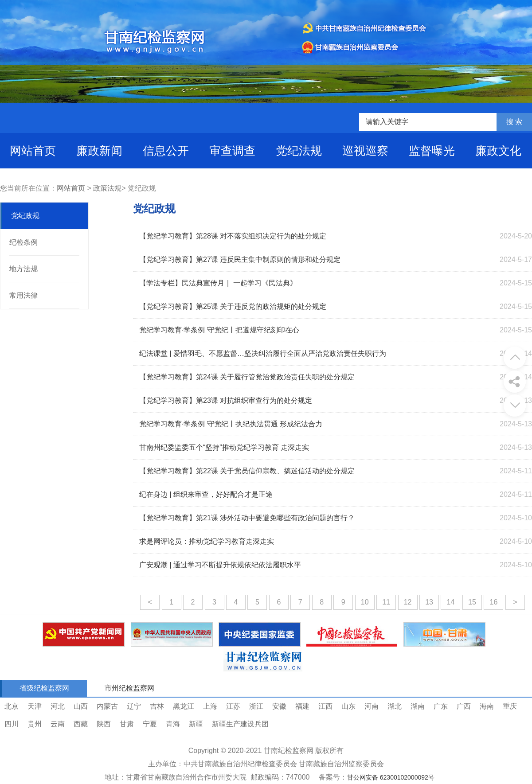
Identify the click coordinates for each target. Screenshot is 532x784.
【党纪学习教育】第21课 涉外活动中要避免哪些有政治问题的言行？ (247, 518)
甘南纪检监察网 (289, 751)
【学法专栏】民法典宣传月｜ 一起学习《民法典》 (218, 283)
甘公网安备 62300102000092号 (391, 777)
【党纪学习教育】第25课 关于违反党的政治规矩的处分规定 (233, 306)
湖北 (395, 706)
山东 (348, 706)
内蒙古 (107, 706)
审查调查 (232, 151)
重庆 (510, 706)
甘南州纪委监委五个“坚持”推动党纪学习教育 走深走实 (224, 447)
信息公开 (166, 151)
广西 (464, 706)
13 (429, 602)
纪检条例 (23, 242)
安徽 (279, 706)
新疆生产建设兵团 (240, 724)
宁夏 (150, 724)
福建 (302, 706)
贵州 (35, 724)
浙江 (256, 706)
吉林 (157, 706)
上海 (210, 706)
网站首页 (33, 151)
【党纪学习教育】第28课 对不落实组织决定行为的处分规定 (233, 236)
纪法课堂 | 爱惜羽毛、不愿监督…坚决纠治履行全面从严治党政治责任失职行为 (263, 353)
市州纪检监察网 (129, 688)
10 (365, 602)
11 (386, 602)
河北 (58, 706)
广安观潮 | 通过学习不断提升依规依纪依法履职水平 (220, 565)
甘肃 (127, 724)
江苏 (233, 706)
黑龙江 (184, 706)
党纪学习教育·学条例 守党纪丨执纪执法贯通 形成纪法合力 (231, 424)
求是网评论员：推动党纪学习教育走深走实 (207, 541)
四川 (12, 724)
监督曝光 (432, 151)
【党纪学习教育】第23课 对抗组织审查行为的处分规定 (226, 400)
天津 (35, 706)
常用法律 (23, 295)
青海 (173, 724)
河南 (372, 706)
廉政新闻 (99, 151)
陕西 (104, 724)
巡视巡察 (365, 151)
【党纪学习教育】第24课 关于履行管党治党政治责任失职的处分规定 (247, 377)
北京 (12, 706)
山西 (81, 706)
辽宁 (134, 706)
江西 (325, 706)
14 (451, 602)
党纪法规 (299, 151)
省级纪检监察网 (44, 688)
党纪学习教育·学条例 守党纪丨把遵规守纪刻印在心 (219, 330)
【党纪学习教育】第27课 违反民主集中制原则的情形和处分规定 (240, 259)
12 (408, 602)
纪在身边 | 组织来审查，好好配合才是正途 (206, 494)
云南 (58, 724)
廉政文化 (498, 151)
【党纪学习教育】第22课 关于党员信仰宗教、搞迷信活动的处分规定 (247, 471)
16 (493, 602)
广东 (441, 706)
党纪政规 (25, 216)
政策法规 (107, 188)
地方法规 (23, 269)
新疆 (196, 724)
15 (472, 602)
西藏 (81, 724)
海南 (487, 706)
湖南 (418, 706)
